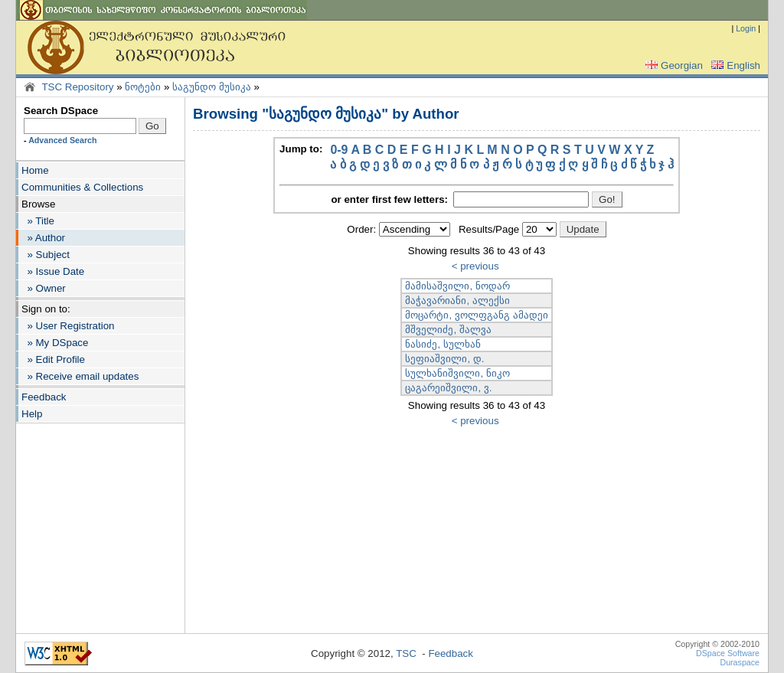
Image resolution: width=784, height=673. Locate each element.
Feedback (44, 397)
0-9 (339, 150)
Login (746, 28)
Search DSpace (61, 111)
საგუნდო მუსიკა (212, 87)
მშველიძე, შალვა (448, 330)
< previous (475, 266)
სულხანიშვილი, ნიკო (457, 373)
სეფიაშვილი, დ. (444, 359)
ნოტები (143, 87)
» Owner (44, 288)
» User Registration (68, 326)
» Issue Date (53, 271)
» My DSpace (55, 343)
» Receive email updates (80, 376)
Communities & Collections (82, 187)
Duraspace (740, 662)
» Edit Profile (53, 359)
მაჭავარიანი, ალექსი (457, 301)
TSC (406, 653)
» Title (38, 221)
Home (35, 170)
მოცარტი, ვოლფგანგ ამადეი (476, 315)
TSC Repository (77, 87)
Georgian (673, 65)
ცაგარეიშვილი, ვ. (448, 388)
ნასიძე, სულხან (443, 344)
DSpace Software (728, 653)
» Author (43, 238)
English (734, 65)
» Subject (46, 255)
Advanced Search (62, 140)
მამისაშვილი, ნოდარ (457, 286)
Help (32, 414)
